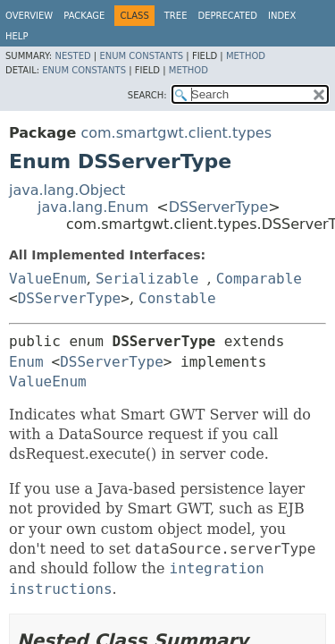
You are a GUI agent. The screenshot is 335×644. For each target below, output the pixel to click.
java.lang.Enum (93, 207)
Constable (177, 298)
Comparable (259, 279)
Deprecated (227, 16)
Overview (29, 16)
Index (282, 16)
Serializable (147, 279)
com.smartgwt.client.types (176, 133)
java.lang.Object (67, 190)
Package (84, 16)
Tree (176, 16)
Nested (72, 56)
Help (17, 36)
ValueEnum (48, 279)
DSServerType (219, 207)
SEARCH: (147, 95)
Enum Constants (141, 56)
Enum (26, 362)
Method (246, 56)
